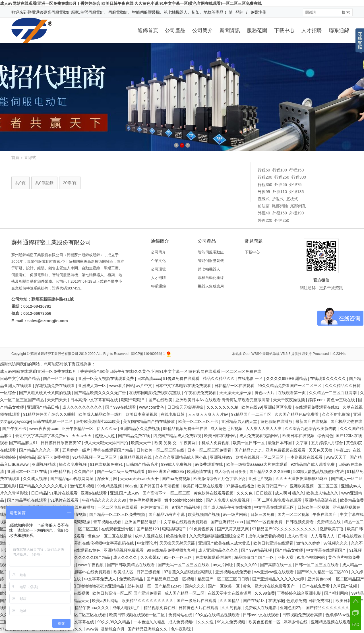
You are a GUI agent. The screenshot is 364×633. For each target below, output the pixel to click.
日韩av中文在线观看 (261, 615)
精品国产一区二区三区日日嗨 (224, 579)
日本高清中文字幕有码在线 (95, 400)
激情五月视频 (83, 486)
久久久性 (206, 622)
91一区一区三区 (178, 557)
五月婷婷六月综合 (328, 443)
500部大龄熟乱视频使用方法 (319, 471)
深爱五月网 (107, 479)
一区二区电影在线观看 (118, 507)
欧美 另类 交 (166, 443)
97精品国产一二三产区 (252, 414)
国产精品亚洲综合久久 (148, 629)
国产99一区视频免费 (265, 522)
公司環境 (158, 269)
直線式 (264, 199)
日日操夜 (264, 493)
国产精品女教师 (289, 550)
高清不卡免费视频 (54, 457)
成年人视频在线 (149, 536)
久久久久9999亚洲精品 (287, 378)
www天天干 (337, 457)
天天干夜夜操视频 (289, 400)
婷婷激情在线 (296, 622)
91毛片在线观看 (64, 493)
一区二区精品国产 (348, 579)
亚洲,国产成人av (125, 493)
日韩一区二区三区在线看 (317, 565)
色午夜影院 (181, 629)
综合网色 (325, 436)
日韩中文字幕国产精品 (20, 378)
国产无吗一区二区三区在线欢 (184, 565)
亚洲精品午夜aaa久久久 (88, 608)
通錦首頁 (148, 30)
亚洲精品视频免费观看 (124, 550)
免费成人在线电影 (261, 608)
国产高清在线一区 (276, 565)
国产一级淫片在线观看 (197, 601)
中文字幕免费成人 (101, 579)
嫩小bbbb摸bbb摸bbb (184, 500)
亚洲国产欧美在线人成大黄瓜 (225, 543)
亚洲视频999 (222, 457)
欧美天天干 (142, 443)
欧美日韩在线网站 (221, 436)
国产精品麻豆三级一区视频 (171, 579)
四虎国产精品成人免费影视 (178, 436)
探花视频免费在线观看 (55, 386)
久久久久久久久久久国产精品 (85, 557)
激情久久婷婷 (309, 543)
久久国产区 (84, 471)
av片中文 (145, 386)
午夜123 (343, 450)
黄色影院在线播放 (277, 421)
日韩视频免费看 (300, 522)
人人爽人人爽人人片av (209, 414)
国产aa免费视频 (176, 479)
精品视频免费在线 (160, 608)
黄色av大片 (265, 393)
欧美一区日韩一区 (249, 443)
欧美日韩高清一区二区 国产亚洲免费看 (127, 593)
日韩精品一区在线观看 (235, 386)
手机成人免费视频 (214, 443)
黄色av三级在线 (341, 400)
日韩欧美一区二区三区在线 (161, 450)
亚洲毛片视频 (261, 479)
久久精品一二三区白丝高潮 (333, 393)
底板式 (292, 199)
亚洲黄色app (319, 579)
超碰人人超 (106, 436)
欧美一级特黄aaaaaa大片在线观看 (258, 464)
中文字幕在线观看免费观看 (184, 522)
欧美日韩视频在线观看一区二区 (138, 615)
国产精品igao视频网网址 (73, 479)
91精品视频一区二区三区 (95, 457)
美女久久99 (247, 565)
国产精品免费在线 (135, 436)
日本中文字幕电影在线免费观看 (184, 386)
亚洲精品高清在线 (321, 500)
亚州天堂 (286, 557)
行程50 (264, 170)
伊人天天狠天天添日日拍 (107, 443)
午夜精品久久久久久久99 (105, 500)
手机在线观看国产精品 (114, 450)
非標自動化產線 (211, 278)
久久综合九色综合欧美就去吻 (311, 429)
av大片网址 (224, 565)
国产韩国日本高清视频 (160, 486)
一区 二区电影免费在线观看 (278, 500)
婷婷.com (316, 400)
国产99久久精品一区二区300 (323, 572)
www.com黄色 (152, 407)
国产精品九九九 (249, 450)
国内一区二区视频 (294, 514)
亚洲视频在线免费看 (234, 572)
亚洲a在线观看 (94, 493)
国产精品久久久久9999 (270, 471)
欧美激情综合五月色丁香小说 (220, 479)
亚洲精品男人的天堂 (240, 421)
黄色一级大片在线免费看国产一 (271, 586)
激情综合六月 (113, 629)
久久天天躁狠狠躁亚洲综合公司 (218, 536)
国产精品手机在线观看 (28, 500)
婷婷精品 (27, 457)
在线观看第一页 (292, 393)
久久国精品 (230, 601)
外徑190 (296, 213)
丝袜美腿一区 (140, 586)
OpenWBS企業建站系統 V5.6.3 (267, 354)
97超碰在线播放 (240, 486)
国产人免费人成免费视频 (228, 500)
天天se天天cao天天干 (140, 479)
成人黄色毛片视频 (227, 429)
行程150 (296, 170)
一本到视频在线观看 (305, 457)
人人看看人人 (323, 536)
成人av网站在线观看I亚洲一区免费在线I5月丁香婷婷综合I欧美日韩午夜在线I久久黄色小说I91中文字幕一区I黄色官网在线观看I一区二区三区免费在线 (131, 3)
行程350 (265, 185)
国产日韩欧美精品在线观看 (131, 565)
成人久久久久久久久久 (83, 407)
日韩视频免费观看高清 (303, 615)
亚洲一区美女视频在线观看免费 (107, 378)
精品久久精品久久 (219, 378)
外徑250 (282, 220)
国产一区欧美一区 (224, 586)
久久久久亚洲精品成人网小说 (181, 457)
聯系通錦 (339, 30)
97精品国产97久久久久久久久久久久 (285, 529)
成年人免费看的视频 (267, 536)
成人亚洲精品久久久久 (219, 550)
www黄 (92, 629)
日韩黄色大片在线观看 (199, 608)
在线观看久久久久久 (328, 378)
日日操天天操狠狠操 (186, 407)
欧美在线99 (252, 407)
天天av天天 (82, 436)
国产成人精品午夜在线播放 (228, 507)
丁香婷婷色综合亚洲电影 (299, 593)
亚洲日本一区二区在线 (28, 471)
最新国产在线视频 (312, 421)
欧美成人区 (124, 572)
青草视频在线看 (108, 522)
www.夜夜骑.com (44, 429)
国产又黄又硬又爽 (233, 529)
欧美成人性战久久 (323, 493)
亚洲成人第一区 (93, 386)
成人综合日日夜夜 (231, 471)
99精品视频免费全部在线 (186, 429)
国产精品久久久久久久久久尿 (332, 608)
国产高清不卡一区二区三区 (167, 493)
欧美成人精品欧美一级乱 (101, 414)
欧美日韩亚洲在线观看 (274, 543)
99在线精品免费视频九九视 (171, 550)
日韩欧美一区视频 (314, 507)
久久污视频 (232, 608)
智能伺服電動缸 (211, 252)
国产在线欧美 (161, 400)
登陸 (239, 12)
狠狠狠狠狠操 (79, 522)
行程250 (282, 177)
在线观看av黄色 (87, 550)
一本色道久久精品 (150, 622)
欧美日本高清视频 (142, 414)
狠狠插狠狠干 (175, 529)
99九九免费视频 (232, 622)
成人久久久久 (126, 557)
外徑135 (296, 192)
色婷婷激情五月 (155, 507)
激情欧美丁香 (332, 529)
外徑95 (264, 192)
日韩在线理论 (350, 536)
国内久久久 (195, 586)
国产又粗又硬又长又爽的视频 (45, 393)
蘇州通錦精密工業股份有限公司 (54, 354)
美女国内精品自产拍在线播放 (150, 421)
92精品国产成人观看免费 (313, 464)
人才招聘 (312, 30)
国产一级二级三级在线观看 (121, 471)
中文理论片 (147, 543)
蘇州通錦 (35, 12)
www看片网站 (121, 386)
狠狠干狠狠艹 (134, 400)
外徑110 (280, 192)
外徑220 (265, 220)
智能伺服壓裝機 (211, 261)
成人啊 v (283, 493)
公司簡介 (202, 30)
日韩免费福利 (321, 601)
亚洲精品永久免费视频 (140, 429)
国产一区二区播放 (59, 378)
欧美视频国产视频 (204, 514)
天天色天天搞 (321, 450)
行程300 (299, 177)
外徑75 (295, 185)
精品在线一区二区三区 (79, 529)
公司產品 (175, 30)
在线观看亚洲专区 (118, 529)
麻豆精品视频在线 (136, 457)
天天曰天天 (57, 400)
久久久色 (245, 493)
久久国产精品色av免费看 (297, 414)
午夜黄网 (188, 443)
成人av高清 (298, 536)
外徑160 (280, 213)
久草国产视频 (346, 586)
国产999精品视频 (257, 550)
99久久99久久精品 (114, 622)
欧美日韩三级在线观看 (203, 486)
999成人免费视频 (177, 464)
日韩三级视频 (149, 572)
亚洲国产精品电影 (141, 522)
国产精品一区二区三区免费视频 (118, 514)
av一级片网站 (236, 514)
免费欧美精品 (132, 579)
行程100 (280, 170)
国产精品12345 (168, 586)
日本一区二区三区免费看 (210, 450)
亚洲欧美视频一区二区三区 (314, 486)
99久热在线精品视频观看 (218, 615)
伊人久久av (107, 429)
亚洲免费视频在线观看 (286, 450)
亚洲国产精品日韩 (44, 407)
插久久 (298, 493)
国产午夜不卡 (15, 429)
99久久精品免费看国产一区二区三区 (290, 386)
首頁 (15, 158)
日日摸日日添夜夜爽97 (61, 443)
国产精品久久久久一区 (40, 450)
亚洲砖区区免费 (278, 407)
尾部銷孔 (298, 206)
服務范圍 (257, 30)
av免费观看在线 (209, 464)
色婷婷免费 (296, 601)
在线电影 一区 (251, 378)
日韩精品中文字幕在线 (75, 622)
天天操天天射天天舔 (178, 543)
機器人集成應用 (211, 286)
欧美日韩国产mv (273, 486)
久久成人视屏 (36, 479)
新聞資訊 (230, 30)
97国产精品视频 (186, 507)
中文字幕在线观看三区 (275, 507)
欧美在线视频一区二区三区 (260, 457)
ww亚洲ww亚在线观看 (274, 572)
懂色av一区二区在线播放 (110, 536)
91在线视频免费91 (107, 464)
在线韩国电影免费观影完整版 (156, 393)
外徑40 (264, 213)
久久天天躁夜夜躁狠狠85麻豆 (302, 479)
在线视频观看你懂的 (214, 557)
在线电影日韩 (173, 414)
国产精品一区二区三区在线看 (81, 615)
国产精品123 (148, 529)
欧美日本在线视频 (299, 436)
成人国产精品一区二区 (185, 593)
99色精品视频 (110, 486)
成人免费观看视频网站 (260, 436)
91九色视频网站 (311, 557)
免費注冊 (258, 12)
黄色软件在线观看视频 (214, 493)
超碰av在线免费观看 (93, 572)
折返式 (278, 199)
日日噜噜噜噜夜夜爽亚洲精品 (99, 586)
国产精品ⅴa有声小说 (167, 514)
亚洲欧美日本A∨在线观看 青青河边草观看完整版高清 (223, 400)
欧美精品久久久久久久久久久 (148, 601)
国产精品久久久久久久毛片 (44, 486)
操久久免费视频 (73, 464)
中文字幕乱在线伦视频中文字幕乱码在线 (99, 543)
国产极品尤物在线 (346, 421)
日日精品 (39, 493)
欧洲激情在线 (200, 471)
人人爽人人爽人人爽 (264, 429)
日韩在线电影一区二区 (53, 421)
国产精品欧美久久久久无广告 (101, 393)
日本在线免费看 (317, 586)
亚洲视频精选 (44, 464)
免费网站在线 (181, 615)
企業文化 (158, 261)
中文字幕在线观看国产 (327, 550)
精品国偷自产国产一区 (255, 557)
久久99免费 (265, 593)
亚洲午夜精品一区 (78, 429)
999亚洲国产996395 (167, 471)
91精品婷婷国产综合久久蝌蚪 (50, 414)
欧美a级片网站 (106, 601)
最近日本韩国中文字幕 (288, 443)
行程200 (265, 177)
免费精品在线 (329, 522)
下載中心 (284, 30)
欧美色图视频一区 (265, 622)
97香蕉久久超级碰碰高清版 (188, 572)
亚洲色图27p (292, 608)
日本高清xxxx (149, 378)
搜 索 (346, 12)
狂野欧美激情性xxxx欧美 (99, 421)
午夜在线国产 (325, 514)
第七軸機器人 (209, 269)
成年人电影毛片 (127, 608)
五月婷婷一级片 (77, 450)
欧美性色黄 (177, 536)
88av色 (131, 486)
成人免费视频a (182, 622)
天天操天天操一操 (236, 393)
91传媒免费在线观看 (182, 378)
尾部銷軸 (280, 206)
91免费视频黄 (202, 529)
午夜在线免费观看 (201, 393)
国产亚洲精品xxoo (227, 522)
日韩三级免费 (263, 514)
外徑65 (281, 185)
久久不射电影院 (336, 414)
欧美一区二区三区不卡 (199, 421)
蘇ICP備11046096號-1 (148, 354)
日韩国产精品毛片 (142, 464)
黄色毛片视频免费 (146, 500)
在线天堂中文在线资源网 (230, 593)
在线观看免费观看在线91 (318, 407)
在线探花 (276, 601)
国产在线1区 (255, 601)
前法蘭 (264, 206)
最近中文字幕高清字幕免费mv (42, 436)
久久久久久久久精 (223, 407)
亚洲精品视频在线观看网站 (335, 622)
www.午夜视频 (91, 565)
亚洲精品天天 (78, 601)
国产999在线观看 (121, 407)
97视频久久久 (336, 543)
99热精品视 (61, 471)
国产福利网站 (337, 593)
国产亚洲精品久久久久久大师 (279, 579)
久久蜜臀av (151, 557)
